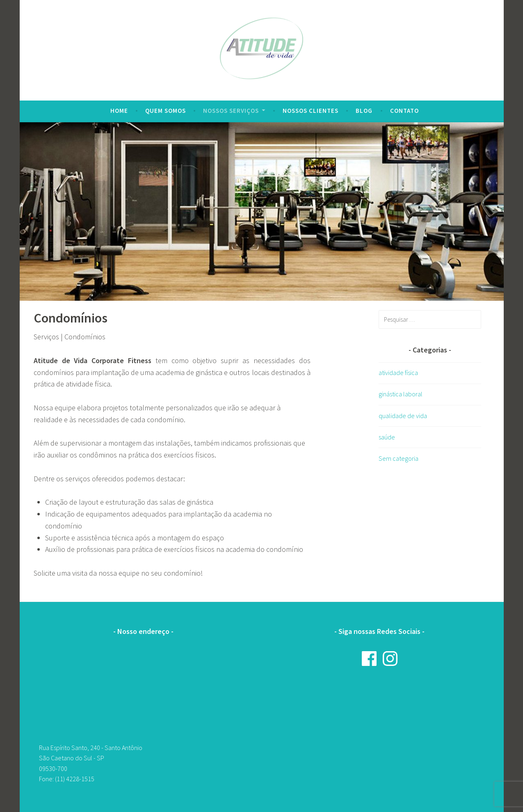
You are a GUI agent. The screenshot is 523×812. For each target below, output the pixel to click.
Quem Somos (166, 111)
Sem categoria (399, 458)
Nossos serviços (231, 111)
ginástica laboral (401, 394)
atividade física (398, 373)
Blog (364, 111)
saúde (387, 437)
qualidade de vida (403, 416)
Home (119, 111)
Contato (404, 111)
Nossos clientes (311, 111)
